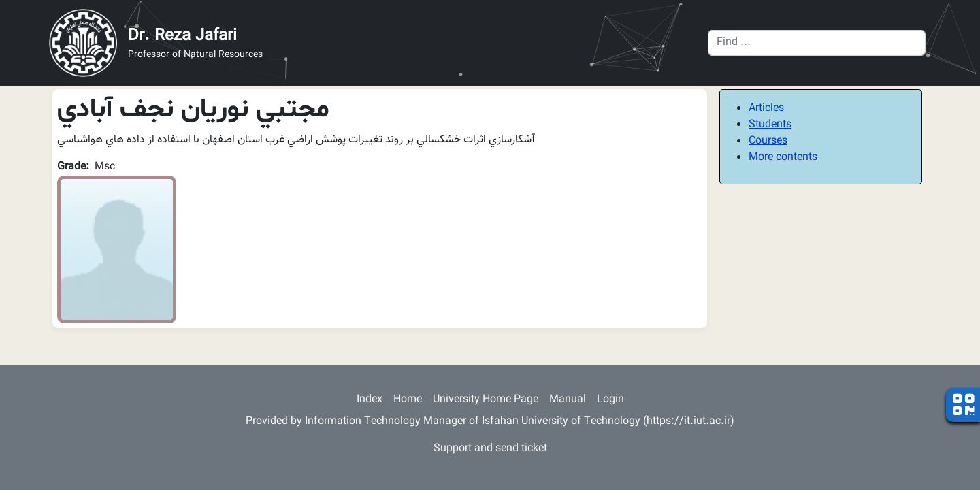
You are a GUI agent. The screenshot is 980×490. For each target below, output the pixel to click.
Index (370, 400)
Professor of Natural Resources (195, 55)
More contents (783, 158)
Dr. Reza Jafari (182, 36)
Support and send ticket (490, 449)
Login (610, 400)
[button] (117, 250)
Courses (768, 141)
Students (770, 125)
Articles (766, 109)
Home (408, 400)
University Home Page (486, 400)
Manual (568, 400)
